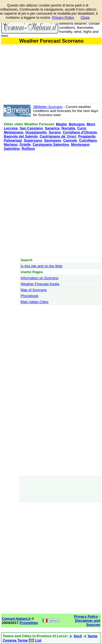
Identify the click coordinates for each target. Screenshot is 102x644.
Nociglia (68, 128)
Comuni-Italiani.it (16, 619)
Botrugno (77, 124)
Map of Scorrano (34, 290)
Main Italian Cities (35, 302)
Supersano (33, 140)
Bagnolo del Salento (21, 136)
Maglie (61, 124)
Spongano (53, 140)
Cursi (82, 128)
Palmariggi (13, 140)
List (38, 640)
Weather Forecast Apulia (40, 284)
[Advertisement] (51, 204)
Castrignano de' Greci (58, 136)
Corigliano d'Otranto (80, 132)
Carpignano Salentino (51, 144)
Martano (11, 144)
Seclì (78, 636)
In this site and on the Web (42, 266)
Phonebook (30, 296)
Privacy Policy (63, 17)
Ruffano (28, 149)
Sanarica (52, 128)
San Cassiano (31, 128)
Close (85, 17)
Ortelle (25, 144)
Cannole (70, 140)
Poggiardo (87, 136)
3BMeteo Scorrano (48, 107)
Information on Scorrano (39, 278)
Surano (55, 132)
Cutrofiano (88, 140)
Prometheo (29, 623)
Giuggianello (36, 132)
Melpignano (14, 132)
